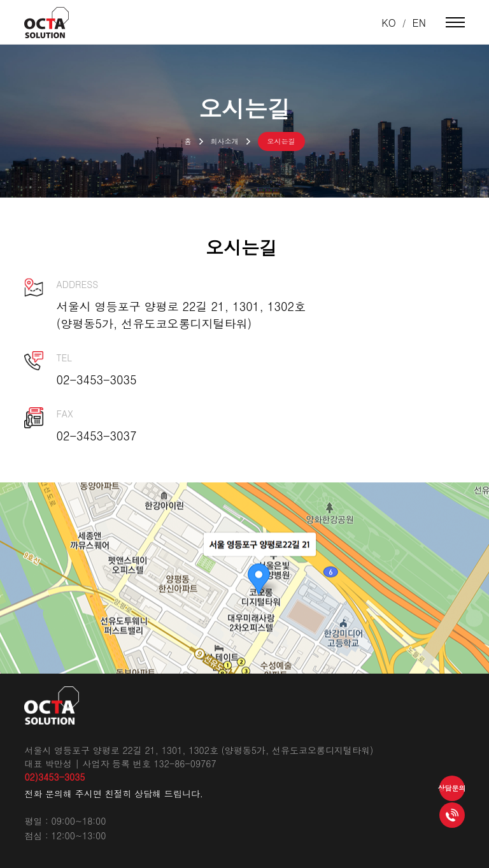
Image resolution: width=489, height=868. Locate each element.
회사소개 (225, 141)
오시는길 (281, 141)
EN (419, 23)
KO (389, 23)
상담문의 (452, 788)
